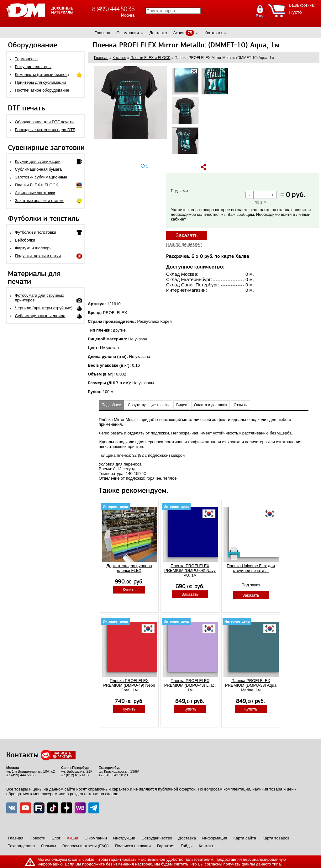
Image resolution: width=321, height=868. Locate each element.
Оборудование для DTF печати (45, 122)
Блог (56, 838)
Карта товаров (276, 838)
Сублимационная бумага (38, 169)
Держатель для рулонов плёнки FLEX (129, 568)
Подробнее (111, 405)
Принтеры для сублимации (41, 82)
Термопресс (26, 59)
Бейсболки (25, 240)
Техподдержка (21, 846)
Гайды (187, 846)
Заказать (187, 235)
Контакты (213, 33)
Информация (215, 838)
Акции (179, 33)
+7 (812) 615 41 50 (76, 775)
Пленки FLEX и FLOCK (37, 185)
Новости (37, 838)
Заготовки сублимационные (41, 177)
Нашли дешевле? (184, 244)
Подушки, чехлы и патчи (38, 256)
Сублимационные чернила (40, 316)
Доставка (158, 33)
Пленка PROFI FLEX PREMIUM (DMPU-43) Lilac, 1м (190, 685)
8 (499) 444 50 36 (113, 9)
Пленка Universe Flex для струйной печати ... (251, 568)
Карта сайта (245, 838)
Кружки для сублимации (38, 161)
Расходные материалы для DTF (45, 130)
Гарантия (166, 846)
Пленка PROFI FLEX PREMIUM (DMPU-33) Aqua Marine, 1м (251, 685)
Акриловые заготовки (35, 193)
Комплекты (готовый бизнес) (42, 75)
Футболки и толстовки (36, 232)
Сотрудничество (157, 838)
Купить (129, 590)
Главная (102, 33)
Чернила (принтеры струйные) (44, 308)
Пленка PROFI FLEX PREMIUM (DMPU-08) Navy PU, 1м (190, 570)
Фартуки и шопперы (34, 248)
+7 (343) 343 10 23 (113, 775)
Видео (182, 405)
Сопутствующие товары (149, 405)
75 (190, 33)
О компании (128, 33)
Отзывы (240, 405)
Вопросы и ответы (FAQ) (86, 846)
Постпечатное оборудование (42, 90)
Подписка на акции (133, 846)
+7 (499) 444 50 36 (21, 775)
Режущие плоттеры (33, 67)
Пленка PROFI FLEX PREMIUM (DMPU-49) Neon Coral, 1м (129, 685)
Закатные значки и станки (39, 201)
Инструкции (124, 838)
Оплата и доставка (210, 405)
